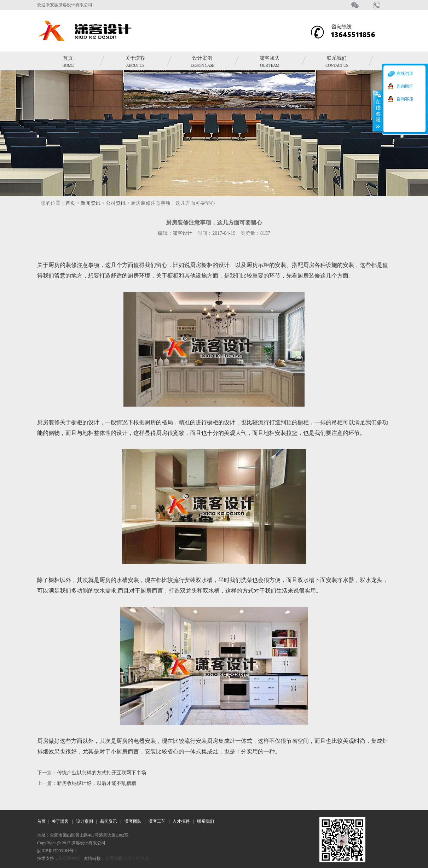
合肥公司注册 (136, 858)
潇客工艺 (157, 821)
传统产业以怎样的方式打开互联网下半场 (102, 773)
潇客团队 (270, 62)
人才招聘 (181, 821)
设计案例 (203, 62)
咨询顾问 (405, 86)
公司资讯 (116, 203)
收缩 (377, 111)
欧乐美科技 (69, 858)
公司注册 (114, 858)
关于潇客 (135, 62)
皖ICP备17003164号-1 (57, 851)
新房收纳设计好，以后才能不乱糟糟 (97, 783)
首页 (68, 62)
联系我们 (337, 62)
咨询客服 (405, 99)
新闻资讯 (91, 203)
